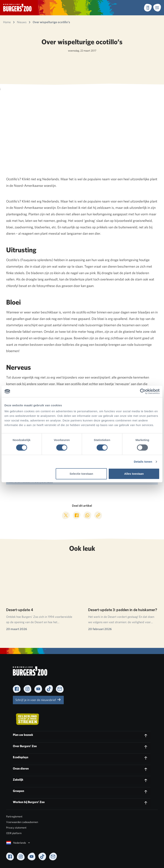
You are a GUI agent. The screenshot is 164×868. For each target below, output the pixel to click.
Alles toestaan (134, 474)
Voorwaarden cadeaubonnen (22, 822)
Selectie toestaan (81, 474)
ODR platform (14, 833)
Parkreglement (14, 816)
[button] (157, 8)
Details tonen (143, 462)
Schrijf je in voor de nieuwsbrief (38, 700)
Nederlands (18, 843)
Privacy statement (16, 828)
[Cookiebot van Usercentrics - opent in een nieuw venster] (143, 391)
